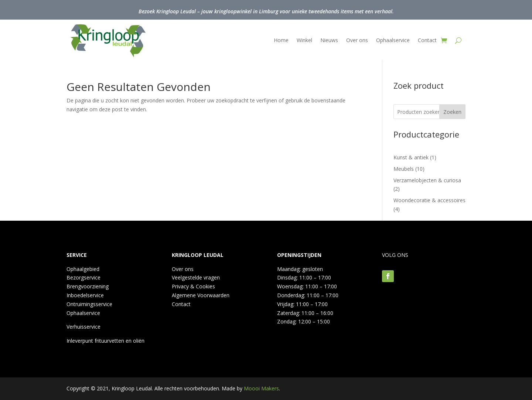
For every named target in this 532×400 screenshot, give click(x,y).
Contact (427, 40)
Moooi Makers (261, 388)
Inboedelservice (85, 295)
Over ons (357, 40)
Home (281, 40)
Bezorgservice (83, 277)
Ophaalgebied (83, 269)
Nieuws (329, 40)
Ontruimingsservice (89, 304)
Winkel (304, 40)
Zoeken (452, 112)
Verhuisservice (83, 327)
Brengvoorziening (88, 286)
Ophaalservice (393, 40)
